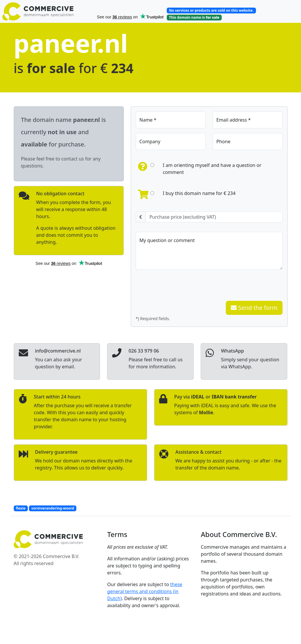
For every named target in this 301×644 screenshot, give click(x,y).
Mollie (206, 412)
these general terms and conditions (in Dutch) (145, 591)
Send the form (254, 308)
